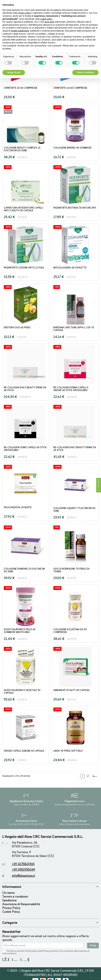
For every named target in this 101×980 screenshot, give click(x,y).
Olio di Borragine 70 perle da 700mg (71, 570)
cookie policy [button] (46, 19)
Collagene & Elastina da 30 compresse (70, 631)
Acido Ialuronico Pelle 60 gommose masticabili (20, 631)
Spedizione (9, 901)
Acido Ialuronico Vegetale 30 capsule (22, 692)
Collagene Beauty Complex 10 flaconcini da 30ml (22, 149)
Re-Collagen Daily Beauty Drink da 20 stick (75, 449)
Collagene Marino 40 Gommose (72, 148)
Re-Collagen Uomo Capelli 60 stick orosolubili (25, 449)
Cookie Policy (11, 912)
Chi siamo (9, 893)
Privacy (46, 951)
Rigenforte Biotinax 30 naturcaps (75, 208)
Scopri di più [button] (14, 72)
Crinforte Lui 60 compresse (70, 88)
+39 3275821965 (23, 864)
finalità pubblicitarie (20, 31)
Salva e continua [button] (85, 72)
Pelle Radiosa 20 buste (18, 508)
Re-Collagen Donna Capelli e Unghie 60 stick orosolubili (71, 389)
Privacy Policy (11, 908)
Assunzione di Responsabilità (21, 904)
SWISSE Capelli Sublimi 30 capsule (24, 751)
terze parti (49, 22)
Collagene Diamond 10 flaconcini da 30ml (24, 570)
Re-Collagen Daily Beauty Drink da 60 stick (25, 389)
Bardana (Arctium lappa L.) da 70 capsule (74, 329)
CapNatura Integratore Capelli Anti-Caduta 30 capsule (23, 209)
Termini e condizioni (15, 897)
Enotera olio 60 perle (17, 328)
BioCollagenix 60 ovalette (70, 268)
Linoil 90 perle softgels (68, 751)
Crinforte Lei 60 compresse (21, 88)
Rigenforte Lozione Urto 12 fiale (24, 268)
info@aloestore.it (24, 876)
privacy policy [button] (24, 13)
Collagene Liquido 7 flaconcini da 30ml (74, 510)
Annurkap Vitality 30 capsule (72, 690)
